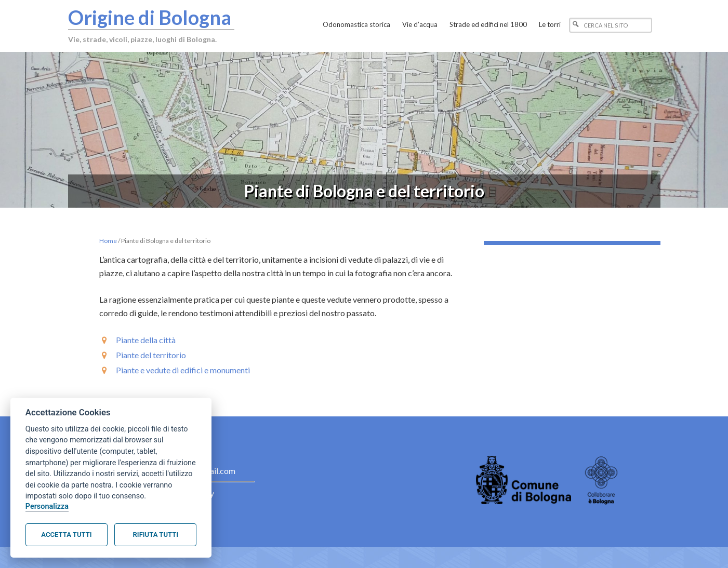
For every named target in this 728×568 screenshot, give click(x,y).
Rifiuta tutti (156, 535)
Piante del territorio (151, 355)
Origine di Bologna (150, 17)
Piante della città (146, 340)
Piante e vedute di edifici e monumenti (183, 370)
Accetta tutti (66, 535)
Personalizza (47, 506)
